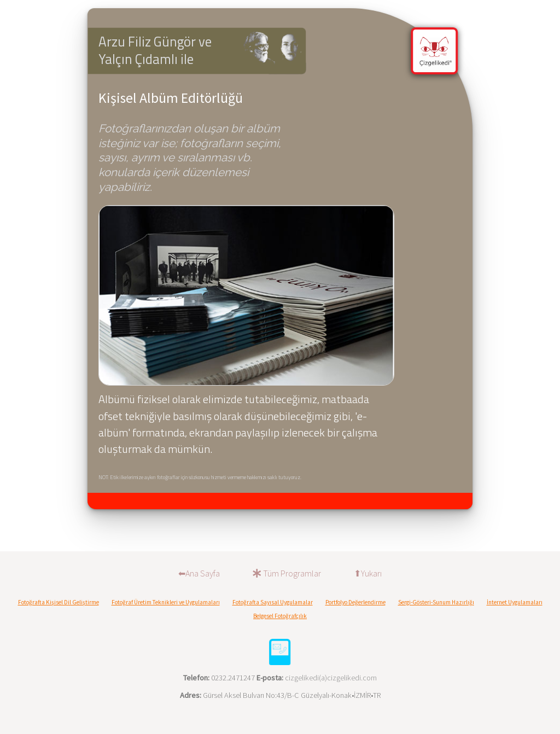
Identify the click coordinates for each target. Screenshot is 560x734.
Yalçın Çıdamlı (138, 59)
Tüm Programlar (287, 573)
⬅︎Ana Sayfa (199, 573)
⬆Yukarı (368, 573)
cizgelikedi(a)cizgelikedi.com (331, 678)
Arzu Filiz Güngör (148, 42)
